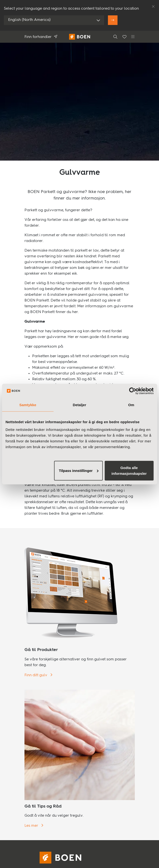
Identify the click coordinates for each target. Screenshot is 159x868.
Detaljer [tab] (80, 405)
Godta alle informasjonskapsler (129, 470)
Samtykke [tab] (28, 405)
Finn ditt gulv (36, 675)
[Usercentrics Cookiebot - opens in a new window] (132, 391)
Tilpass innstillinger (79, 470)
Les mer (32, 826)
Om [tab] (131, 405)
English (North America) (29, 20)
